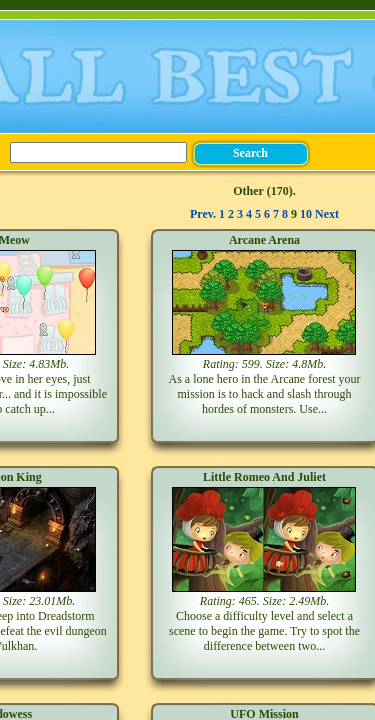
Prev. (203, 214)
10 (306, 214)
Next (327, 214)
